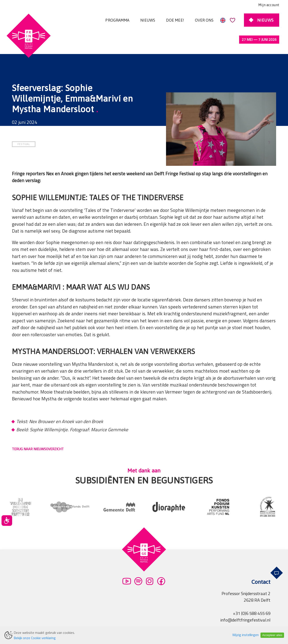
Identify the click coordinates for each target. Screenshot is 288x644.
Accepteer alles (272, 635)
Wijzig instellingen (246, 635)
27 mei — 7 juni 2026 (259, 39)
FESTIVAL (24, 126)
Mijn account (269, 5)
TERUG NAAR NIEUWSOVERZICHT (38, 430)
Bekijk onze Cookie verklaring (35, 638)
